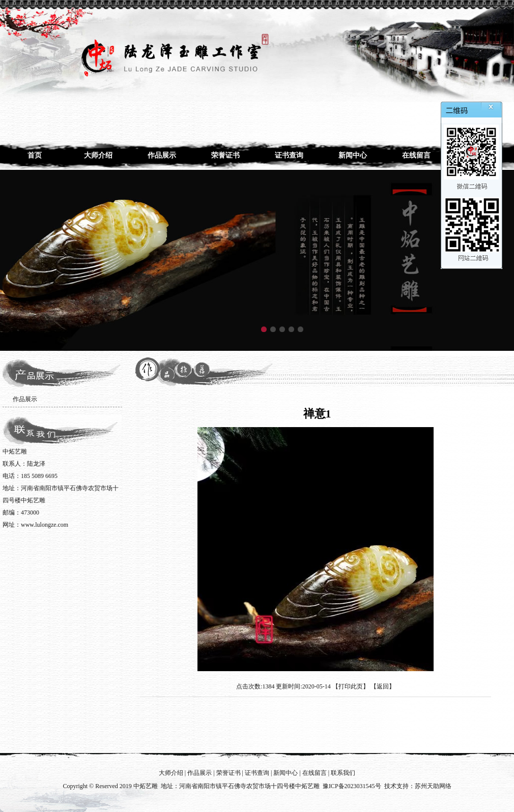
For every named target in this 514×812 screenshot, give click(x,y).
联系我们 (343, 773)
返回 (383, 686)
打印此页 (351, 686)
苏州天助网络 (433, 786)
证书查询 (289, 155)
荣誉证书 (225, 155)
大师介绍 (98, 155)
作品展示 (162, 155)
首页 (35, 155)
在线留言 (416, 155)
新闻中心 (353, 155)
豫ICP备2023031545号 (352, 786)
